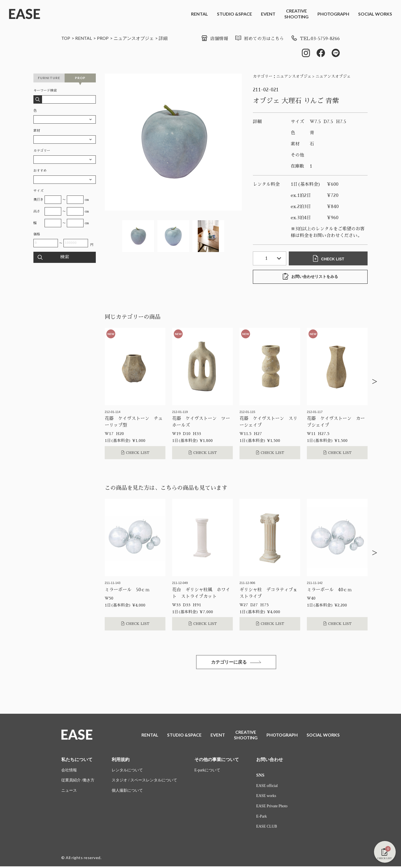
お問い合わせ (270, 761)
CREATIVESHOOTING (296, 14)
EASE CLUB (267, 828)
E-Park (262, 818)
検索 (65, 257)
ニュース (69, 792)
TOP (66, 38)
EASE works (266, 797)
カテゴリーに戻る (236, 662)
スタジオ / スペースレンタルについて (144, 782)
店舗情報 (214, 39)
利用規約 (121, 761)
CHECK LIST (329, 258)
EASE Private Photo (272, 808)
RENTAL (200, 14)
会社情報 (69, 772)
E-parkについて (207, 772)
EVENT (268, 14)
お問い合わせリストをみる (310, 277)
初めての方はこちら (259, 39)
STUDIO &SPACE (234, 14)
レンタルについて (127, 772)
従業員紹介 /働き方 (78, 782)
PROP (103, 38)
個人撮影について (127, 792)
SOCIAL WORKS (375, 14)
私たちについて (77, 761)
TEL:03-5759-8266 (315, 39)
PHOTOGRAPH (333, 14)
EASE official (267, 787)
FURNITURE (49, 78)
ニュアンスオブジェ (135, 38)
